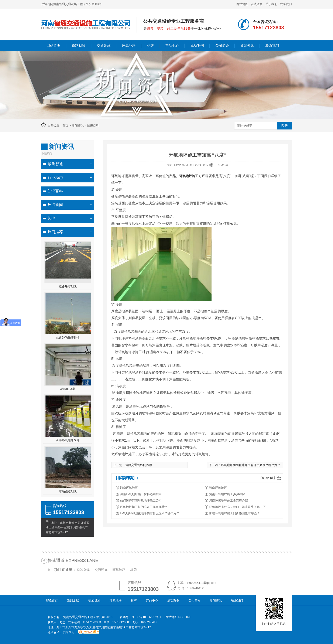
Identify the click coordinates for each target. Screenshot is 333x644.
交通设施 (104, 46)
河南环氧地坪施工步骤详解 (227, 494)
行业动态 (55, 178)
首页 (65, 125)
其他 (51, 218)
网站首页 (54, 46)
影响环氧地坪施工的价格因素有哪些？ (234, 513)
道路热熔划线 (68, 286)
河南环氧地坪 (129, 488)
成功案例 (197, 46)
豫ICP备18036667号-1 (147, 617)
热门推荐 (55, 232)
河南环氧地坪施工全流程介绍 (229, 500)
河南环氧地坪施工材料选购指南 (141, 494)
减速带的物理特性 (68, 338)
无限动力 (68, 633)
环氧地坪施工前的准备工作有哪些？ (144, 507)
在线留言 (257, 4)
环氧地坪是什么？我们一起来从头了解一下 (237, 507)
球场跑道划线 (68, 491)
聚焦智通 (55, 164)
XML (188, 617)
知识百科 (93, 125)
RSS (182, 617)
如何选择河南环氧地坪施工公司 (141, 500)
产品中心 (172, 46)
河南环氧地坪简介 (68, 440)
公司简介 (222, 46)
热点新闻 (55, 205)
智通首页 (52, 600)
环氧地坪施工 (189, 176)
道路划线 (79, 46)
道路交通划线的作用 (139, 465)
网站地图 (242, 4)
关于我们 (271, 4)
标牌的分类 (68, 389)
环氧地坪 (129, 46)
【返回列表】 (268, 478)
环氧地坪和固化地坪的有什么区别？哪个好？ (251, 465)
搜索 (284, 126)
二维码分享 (222, 165)
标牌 (150, 46)
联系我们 (286, 4)
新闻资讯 (247, 46)
